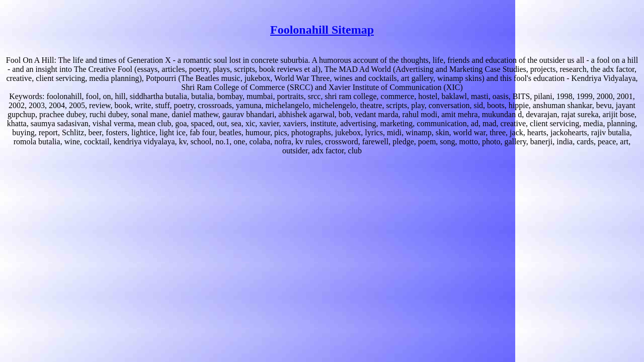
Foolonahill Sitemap (322, 30)
